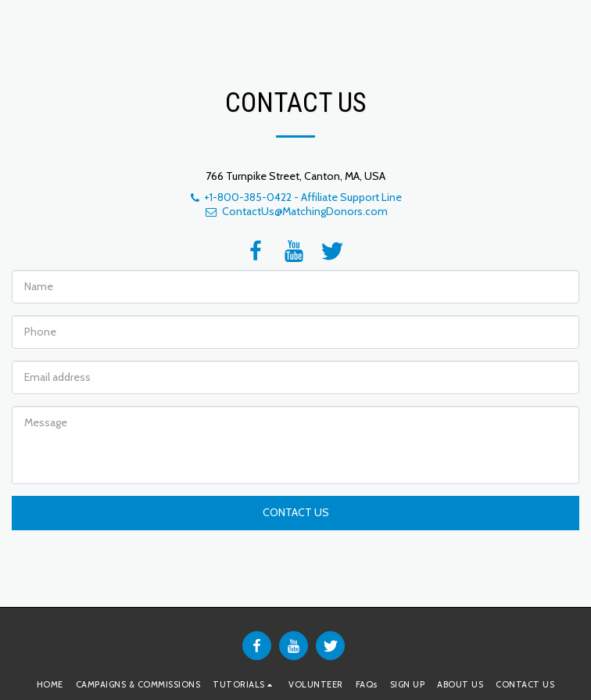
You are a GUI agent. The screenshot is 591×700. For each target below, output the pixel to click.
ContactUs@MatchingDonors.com (296, 211)
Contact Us (296, 512)
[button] (244, 685)
